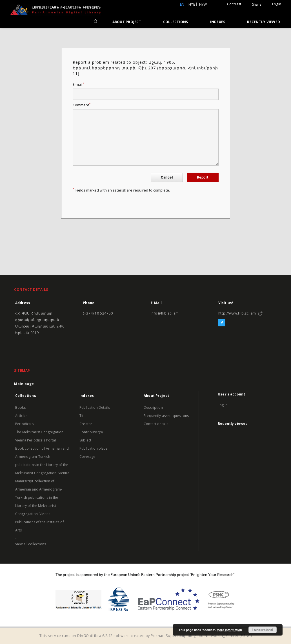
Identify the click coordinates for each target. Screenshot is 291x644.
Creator (86, 424)
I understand (263, 630)
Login (277, 4)
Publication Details (95, 407)
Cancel (167, 177)
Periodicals (24, 424)
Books (20, 407)
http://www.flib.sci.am (237, 313)
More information (229, 630)
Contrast (234, 4)
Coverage (87, 457)
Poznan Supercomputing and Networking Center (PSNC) (201, 636)
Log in (223, 405)
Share (257, 5)
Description (153, 407)
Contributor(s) (91, 432)
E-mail (78, 84)
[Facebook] (222, 323)
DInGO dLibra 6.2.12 (95, 636)
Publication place (94, 448)
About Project (127, 22)
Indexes (218, 22)
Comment (82, 105)
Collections (176, 22)
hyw (203, 4)
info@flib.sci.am (165, 313)
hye (192, 4)
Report (203, 177)
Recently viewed (264, 22)
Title (83, 416)
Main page (24, 384)
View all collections (31, 544)
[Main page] (95, 22)
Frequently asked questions (166, 416)
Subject (85, 440)
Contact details (156, 424)
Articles (21, 416)
